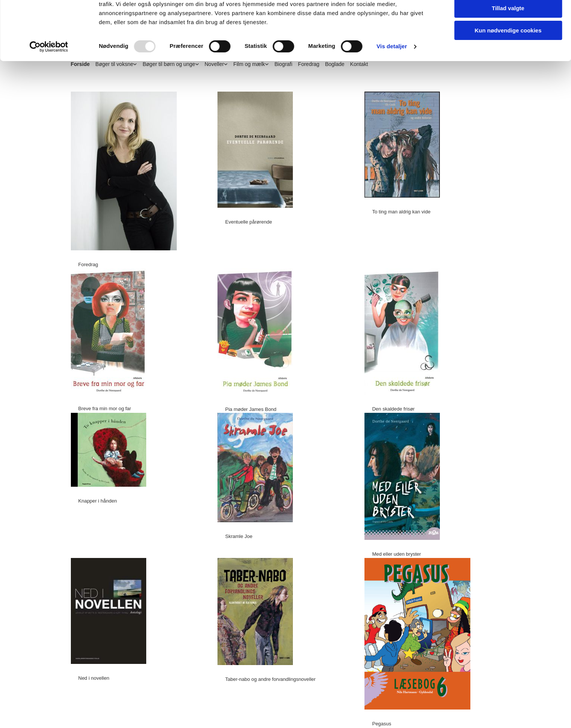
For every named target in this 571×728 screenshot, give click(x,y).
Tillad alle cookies (508, 19)
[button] (86, 264)
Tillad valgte (508, 41)
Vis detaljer (392, 79)
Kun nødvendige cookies (508, 63)
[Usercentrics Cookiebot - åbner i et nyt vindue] (49, 79)
